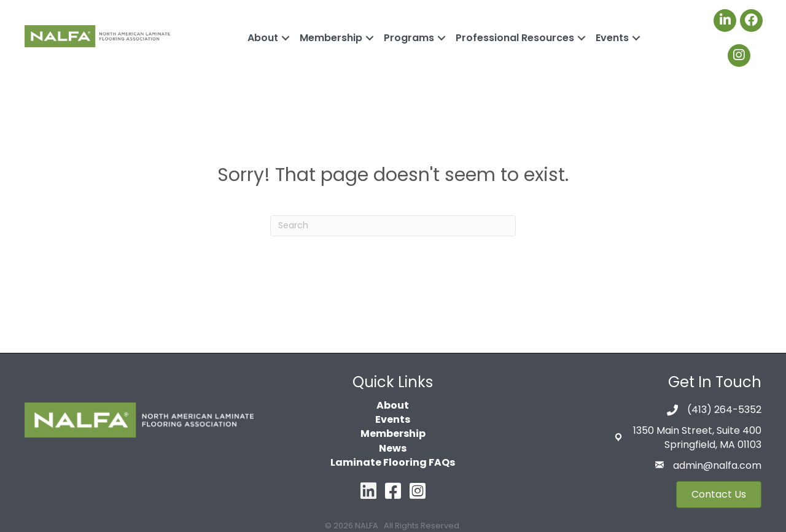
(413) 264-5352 (724, 410)
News (393, 448)
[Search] (393, 226)
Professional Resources (515, 38)
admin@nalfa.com (717, 465)
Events (612, 38)
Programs (409, 38)
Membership (331, 38)
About (263, 38)
